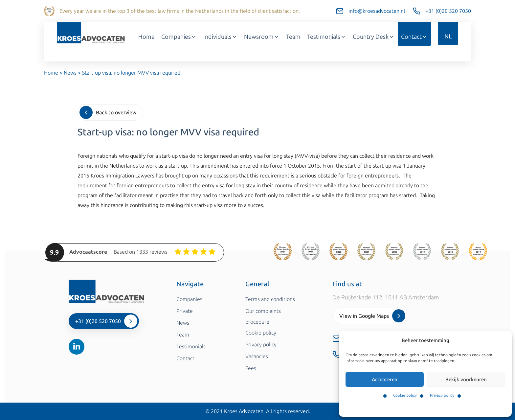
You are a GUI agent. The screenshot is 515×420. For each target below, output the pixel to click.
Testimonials (327, 37)
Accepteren (385, 380)
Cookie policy (405, 395)
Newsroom (262, 37)
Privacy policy (442, 395)
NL (448, 36)
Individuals (220, 37)
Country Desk (374, 37)
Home (146, 37)
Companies (179, 37)
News (70, 73)
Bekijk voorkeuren (466, 380)
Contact (414, 37)
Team (293, 37)
